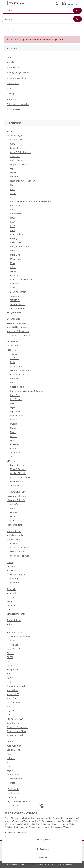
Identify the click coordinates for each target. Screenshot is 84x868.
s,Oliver (14, 288)
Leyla (13, 407)
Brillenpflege (14, 793)
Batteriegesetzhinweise (18, 104)
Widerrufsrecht (14, 109)
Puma (9, 706)
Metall (13, 783)
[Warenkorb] (71, 3)
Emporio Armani (18, 164)
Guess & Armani (18, 465)
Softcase (11, 461)
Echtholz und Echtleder (21, 370)
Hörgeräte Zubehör (16, 500)
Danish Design (14, 750)
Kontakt (10, 62)
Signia (13, 517)
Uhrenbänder (13, 775)
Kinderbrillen (16, 234)
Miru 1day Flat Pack (19, 556)
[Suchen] (42, 11)
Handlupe (15, 579)
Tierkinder (15, 453)
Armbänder (12, 593)
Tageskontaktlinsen (16, 552)
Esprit (13, 168)
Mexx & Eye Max (18, 469)
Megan (13, 420)
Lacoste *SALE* (17, 242)
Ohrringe (11, 606)
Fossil (9, 754)
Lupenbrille (16, 583)
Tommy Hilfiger (17, 304)
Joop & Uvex (16, 399)
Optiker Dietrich (18, 473)
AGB (9, 88)
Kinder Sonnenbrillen (17, 686)
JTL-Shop (69, 864)
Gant (12, 189)
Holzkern (11, 758)
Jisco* (13, 222)
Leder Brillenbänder (16, 323)
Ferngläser (13, 806)
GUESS (13, 197)
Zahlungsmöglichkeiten (18, 73)
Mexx (13, 263)
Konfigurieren (43, 849)
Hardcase (11, 350)
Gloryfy (10, 653)
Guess (10, 661)
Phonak (14, 512)
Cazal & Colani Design (21, 152)
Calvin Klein (16, 148)
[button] (57, 3)
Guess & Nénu (17, 387)
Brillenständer (14, 346)
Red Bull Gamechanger (21, 279)
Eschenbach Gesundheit (18, 637)
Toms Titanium (17, 308)
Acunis (13, 641)
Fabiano (14, 177)
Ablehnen (43, 857)
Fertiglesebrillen (14, 312)
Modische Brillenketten (18, 331)
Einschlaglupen (17, 574)
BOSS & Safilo (17, 140)
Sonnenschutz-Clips (16, 731)
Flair (12, 185)
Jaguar (13, 218)
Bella (12, 362)
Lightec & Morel (18, 251)
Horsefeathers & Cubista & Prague (26, 391)
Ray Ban (14, 275)
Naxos (13, 432)
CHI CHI (10, 597)
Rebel (9, 715)
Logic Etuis (15, 411)
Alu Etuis (14, 358)
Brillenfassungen (15, 136)
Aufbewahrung (14, 746)
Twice (13, 457)
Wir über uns (13, 67)
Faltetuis (14, 379)
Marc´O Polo (12, 690)
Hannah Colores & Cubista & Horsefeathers (31, 201)
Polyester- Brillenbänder (18, 335)
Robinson (15, 284)
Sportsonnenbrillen (16, 735)
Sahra (13, 448)
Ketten (10, 601)
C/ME (13, 144)
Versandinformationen (17, 78)
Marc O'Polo (16, 255)
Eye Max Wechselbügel (19, 801)
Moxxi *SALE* (13, 698)
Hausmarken (16, 205)
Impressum (12, 99)
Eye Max (14, 173)
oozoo (9, 766)
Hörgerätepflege (14, 525)
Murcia (13, 424)
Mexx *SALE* (13, 694)
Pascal (13, 440)
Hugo (13, 210)
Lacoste (14, 403)
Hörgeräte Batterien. (16, 496)
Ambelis (14, 645)
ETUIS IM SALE (17, 374)
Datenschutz (13, 83)
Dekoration (13, 797)
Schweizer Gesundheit (17, 727)
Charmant (15, 156)
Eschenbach (12, 566)
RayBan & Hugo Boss (20, 477)
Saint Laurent (13, 723)
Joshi (12, 230)
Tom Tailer (15, 485)
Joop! (12, 226)
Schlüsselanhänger (16, 614)
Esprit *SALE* (13, 649)
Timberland (16, 296)
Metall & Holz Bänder (17, 327)
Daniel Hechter (17, 160)
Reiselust (14, 444)
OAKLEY (14, 271)
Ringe (9, 610)
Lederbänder (16, 779)
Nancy (13, 428)
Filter (13, 508)
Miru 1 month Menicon (21, 548)
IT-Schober (50, 864)
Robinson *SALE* (15, 719)
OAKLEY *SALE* (14, 702)
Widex (13, 521)
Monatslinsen (13, 539)
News (9, 57)
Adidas (13, 354)
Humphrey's (16, 214)
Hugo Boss (15, 395)
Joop (9, 682)
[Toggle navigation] (4, 2)
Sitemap (11, 94)
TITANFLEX (15, 300)
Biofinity (14, 543)
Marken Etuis (16, 416)
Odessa (14, 436)
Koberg (14, 238)
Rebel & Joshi (16, 481)
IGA (8, 674)
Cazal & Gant (16, 366)
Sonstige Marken (18, 292)
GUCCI (13, 193)
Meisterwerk (16, 259)
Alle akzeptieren (43, 840)
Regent (10, 770)
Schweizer (12, 570)
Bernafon (15, 504)
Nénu (13, 267)
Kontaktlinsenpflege (16, 535)
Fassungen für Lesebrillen (23, 181)
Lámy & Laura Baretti (20, 247)
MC (8, 762)
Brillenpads (13, 789)
